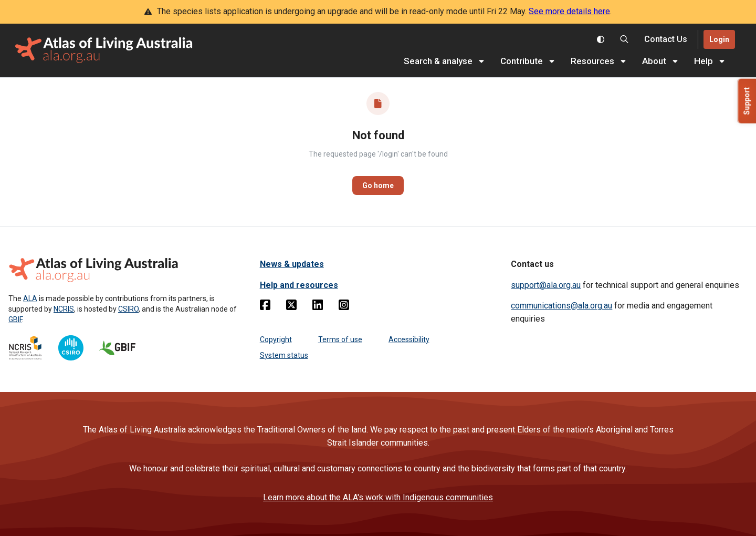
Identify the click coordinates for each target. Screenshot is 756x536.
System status (284, 355)
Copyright (276, 339)
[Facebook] (265, 307)
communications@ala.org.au (561, 306)
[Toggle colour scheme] (601, 39)
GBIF (15, 319)
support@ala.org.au (546, 285)
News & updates (292, 264)
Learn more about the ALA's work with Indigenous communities (378, 497)
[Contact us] (666, 40)
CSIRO (128, 309)
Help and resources (299, 285)
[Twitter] (291, 307)
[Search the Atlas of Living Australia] (624, 39)
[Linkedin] (318, 307)
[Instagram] (344, 307)
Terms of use (340, 339)
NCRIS (64, 309)
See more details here (569, 11)
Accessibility (409, 339)
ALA (30, 298)
